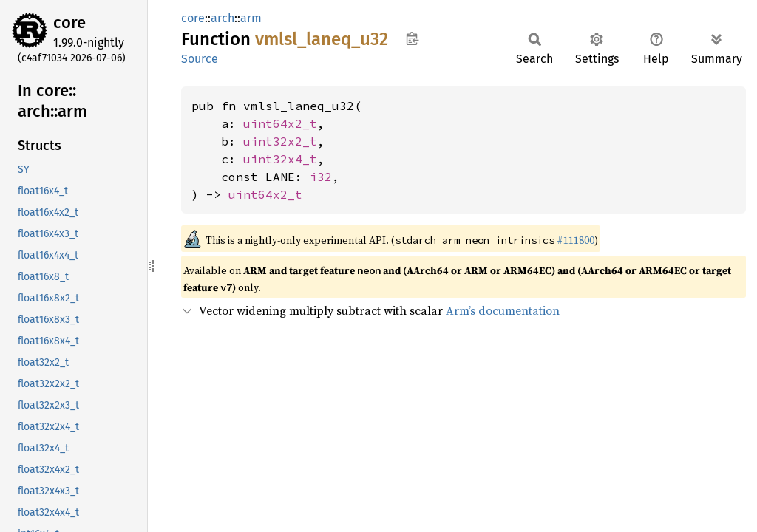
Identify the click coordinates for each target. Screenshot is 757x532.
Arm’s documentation (503, 310)
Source (200, 59)
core (69, 23)
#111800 (576, 240)
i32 (321, 177)
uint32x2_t (280, 141)
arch (223, 18)
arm (251, 18)
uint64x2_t (280, 123)
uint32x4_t (280, 159)
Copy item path (412, 38)
